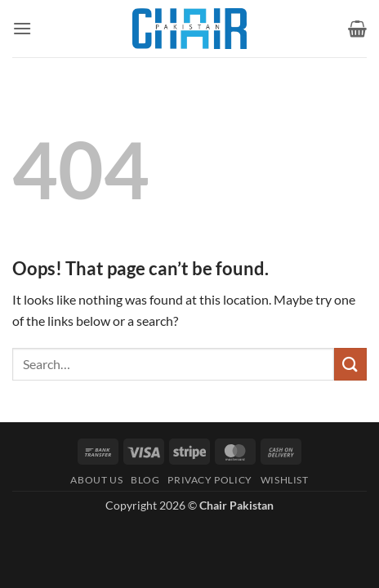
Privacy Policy (210, 480)
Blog (145, 480)
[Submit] (350, 364)
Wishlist (285, 480)
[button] (22, 28)
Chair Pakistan (236, 505)
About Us (96, 480)
